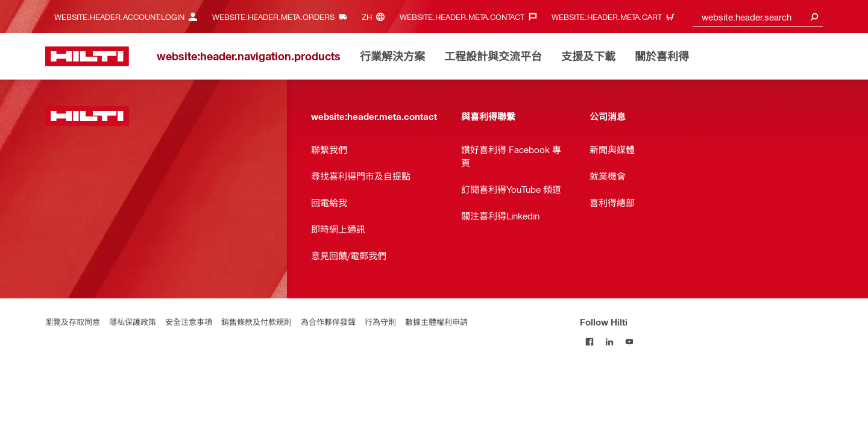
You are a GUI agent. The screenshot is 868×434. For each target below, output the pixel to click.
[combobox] (758, 17)
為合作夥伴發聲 (328, 322)
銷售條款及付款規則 (256, 322)
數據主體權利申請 (436, 322)
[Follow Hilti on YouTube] (630, 341)
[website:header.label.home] (87, 56)
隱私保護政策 (133, 322)
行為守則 (380, 322)
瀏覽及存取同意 (73, 322)
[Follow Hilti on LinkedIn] (610, 341)
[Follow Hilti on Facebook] (590, 341)
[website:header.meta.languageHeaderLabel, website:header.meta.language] (376, 17)
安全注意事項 (189, 322)
